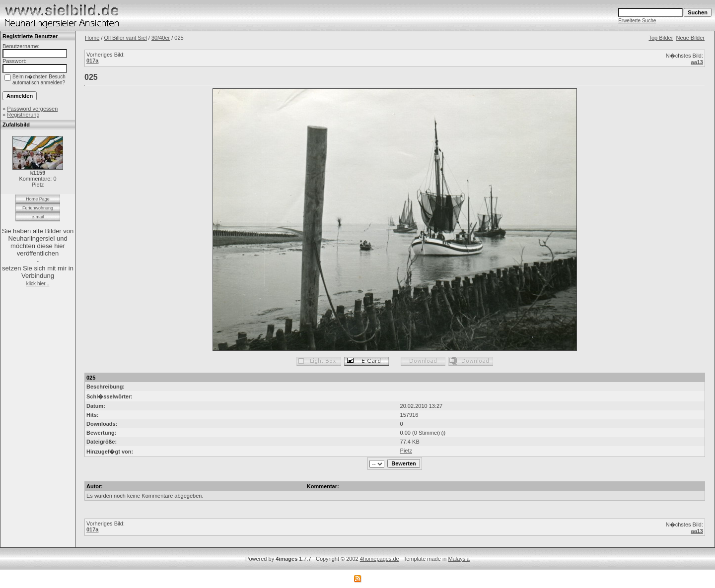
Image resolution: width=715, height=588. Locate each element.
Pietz (406, 451)
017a (92, 61)
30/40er (161, 38)
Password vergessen (32, 109)
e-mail (38, 217)
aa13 (697, 62)
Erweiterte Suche (637, 21)
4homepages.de (380, 559)
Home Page (38, 199)
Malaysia (459, 559)
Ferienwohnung (38, 208)
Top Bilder (661, 38)
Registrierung (23, 115)
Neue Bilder (690, 38)
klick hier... (38, 284)
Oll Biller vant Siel (126, 38)
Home (92, 38)
